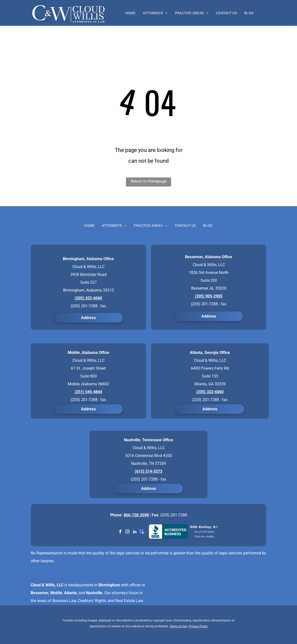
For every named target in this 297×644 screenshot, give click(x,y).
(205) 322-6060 (88, 298)
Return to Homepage (149, 181)
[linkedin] (135, 532)
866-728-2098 (136, 515)
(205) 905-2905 (209, 296)
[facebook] (120, 532)
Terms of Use (178, 626)
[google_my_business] (142, 532)
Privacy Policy (198, 626)
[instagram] (128, 532)
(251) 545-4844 (88, 392)
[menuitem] (131, 13)
